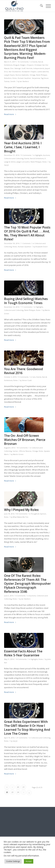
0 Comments (23, 377)
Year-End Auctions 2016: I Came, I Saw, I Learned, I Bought (23, 147)
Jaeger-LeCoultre (23, 162)
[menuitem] (40, 6)
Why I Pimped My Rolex (21, 510)
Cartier (15, 451)
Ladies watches (43, 72)
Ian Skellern (24, 81)
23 (12, 792)
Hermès (29, 68)
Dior (12, 68)
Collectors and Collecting (14, 158)
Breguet (16, 65)
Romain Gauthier (24, 78)
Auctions (46, 155)
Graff (23, 68)
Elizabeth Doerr (42, 247)
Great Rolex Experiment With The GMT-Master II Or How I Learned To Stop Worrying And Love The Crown (27, 728)
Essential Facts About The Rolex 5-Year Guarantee (23, 653)
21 (24, 787)
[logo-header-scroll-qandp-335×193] (23, 6)
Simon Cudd (27, 380)
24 (18, 792)
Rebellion (8, 78)
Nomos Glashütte (22, 75)
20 (18, 787)
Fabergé (18, 68)
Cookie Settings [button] (13, 861)
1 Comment (26, 243)
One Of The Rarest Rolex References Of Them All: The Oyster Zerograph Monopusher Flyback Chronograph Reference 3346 (27, 584)
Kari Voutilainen (15, 72)
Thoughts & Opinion (38, 514)
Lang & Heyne (9, 75)
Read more (10, 114)
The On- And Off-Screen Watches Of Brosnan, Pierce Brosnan (25, 440)
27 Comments (22, 738)
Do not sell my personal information (21, 856)
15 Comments (23, 62)
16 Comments (21, 659)
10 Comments (22, 448)
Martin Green (18, 454)
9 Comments (26, 155)
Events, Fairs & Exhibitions (34, 158)
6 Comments (20, 596)
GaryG (6, 165)
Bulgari (23, 65)
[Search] (40, 6)
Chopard (30, 65)
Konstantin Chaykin (29, 72)
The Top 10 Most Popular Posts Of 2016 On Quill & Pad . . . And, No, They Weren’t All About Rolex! (27, 233)
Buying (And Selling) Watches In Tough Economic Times (26, 301)
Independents (39, 68)
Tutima (7, 81)
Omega (32, 75)
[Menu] (47, 6)
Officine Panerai (25, 451)
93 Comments (22, 514)
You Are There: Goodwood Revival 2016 (23, 371)
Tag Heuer (45, 78)
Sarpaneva (36, 78)
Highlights (39, 155)
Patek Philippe (42, 75)
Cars (34, 377)
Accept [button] (29, 861)
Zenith (13, 81)
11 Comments (26, 307)
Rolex (15, 78)
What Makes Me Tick (21, 517)
